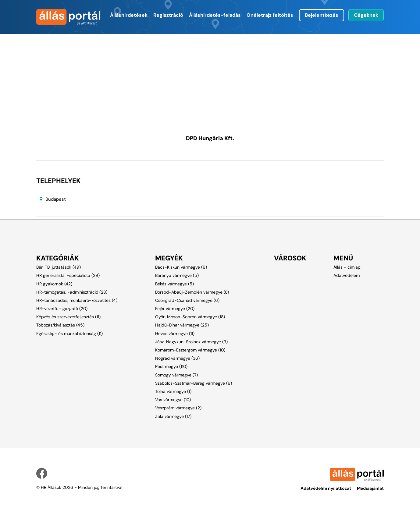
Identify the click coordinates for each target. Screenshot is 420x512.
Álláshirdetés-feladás (215, 15)
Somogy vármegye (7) (176, 375)
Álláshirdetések (129, 15)
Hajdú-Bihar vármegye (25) (182, 325)
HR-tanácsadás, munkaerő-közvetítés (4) (77, 300)
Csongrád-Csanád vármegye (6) (187, 300)
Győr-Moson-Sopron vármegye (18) (190, 317)
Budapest (56, 199)
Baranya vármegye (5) (177, 275)
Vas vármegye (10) (173, 400)
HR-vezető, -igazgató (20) (62, 309)
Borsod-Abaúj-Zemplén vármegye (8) (192, 292)
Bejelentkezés (322, 15)
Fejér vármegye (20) (175, 309)
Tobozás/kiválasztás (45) (60, 325)
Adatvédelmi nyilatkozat (326, 488)
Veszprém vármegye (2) (178, 408)
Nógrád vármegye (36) (177, 358)
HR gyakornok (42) (54, 284)
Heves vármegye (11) (175, 334)
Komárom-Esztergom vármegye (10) (190, 350)
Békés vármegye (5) (174, 284)
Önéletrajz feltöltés (270, 15)
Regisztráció (168, 15)
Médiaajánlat (370, 488)
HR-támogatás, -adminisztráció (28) (72, 292)
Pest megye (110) (171, 366)
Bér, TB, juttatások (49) (59, 267)
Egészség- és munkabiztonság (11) (69, 334)
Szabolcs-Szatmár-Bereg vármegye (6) (194, 383)
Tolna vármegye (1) (173, 391)
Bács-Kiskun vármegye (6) (181, 267)
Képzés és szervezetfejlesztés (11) (68, 317)
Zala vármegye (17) (173, 416)
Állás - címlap (347, 267)
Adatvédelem (347, 275)
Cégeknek (366, 15)
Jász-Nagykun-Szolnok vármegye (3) (191, 342)
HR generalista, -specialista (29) (68, 275)
